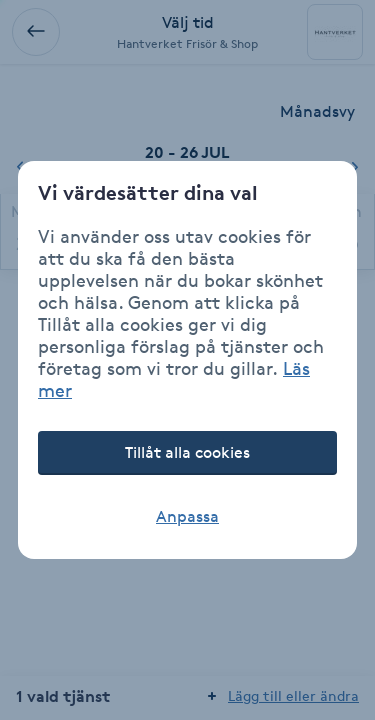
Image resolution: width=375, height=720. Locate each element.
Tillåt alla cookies (187, 452)
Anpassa (187, 516)
